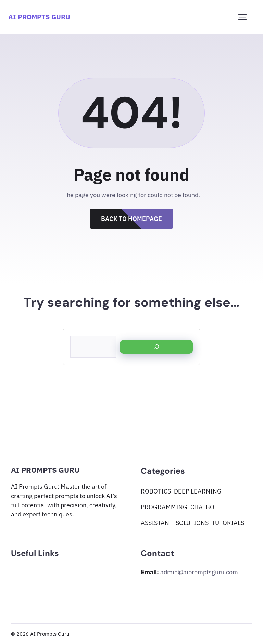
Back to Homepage (131, 219)
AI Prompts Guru (39, 17)
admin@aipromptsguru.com (199, 572)
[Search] (156, 347)
